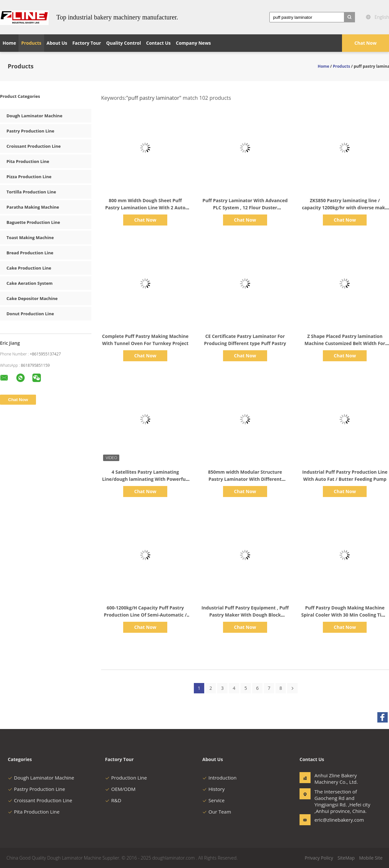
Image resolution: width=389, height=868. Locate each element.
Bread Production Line (30, 253)
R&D (113, 800)
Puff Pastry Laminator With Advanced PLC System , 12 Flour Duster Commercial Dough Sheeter (245, 208)
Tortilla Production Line (31, 192)
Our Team (217, 812)
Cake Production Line (29, 268)
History (213, 789)
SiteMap (346, 858)
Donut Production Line (30, 314)
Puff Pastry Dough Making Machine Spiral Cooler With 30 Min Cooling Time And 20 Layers (345, 615)
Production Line (126, 778)
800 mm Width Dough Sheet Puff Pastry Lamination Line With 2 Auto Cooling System (145, 208)
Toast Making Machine (30, 237)
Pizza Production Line (29, 177)
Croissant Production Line (34, 146)
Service (213, 800)
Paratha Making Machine (33, 207)
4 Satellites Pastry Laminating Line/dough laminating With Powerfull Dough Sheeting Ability (145, 479)
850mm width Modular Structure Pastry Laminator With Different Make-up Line (245, 479)
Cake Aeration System (29, 283)
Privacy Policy (319, 858)
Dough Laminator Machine (34, 116)
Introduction (219, 778)
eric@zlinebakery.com (335, 820)
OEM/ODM (120, 789)
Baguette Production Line (33, 222)
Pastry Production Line (30, 131)
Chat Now (365, 43)
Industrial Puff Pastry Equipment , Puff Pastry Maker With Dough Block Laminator (245, 615)
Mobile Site (371, 858)
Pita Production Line (28, 161)
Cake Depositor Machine (32, 298)
